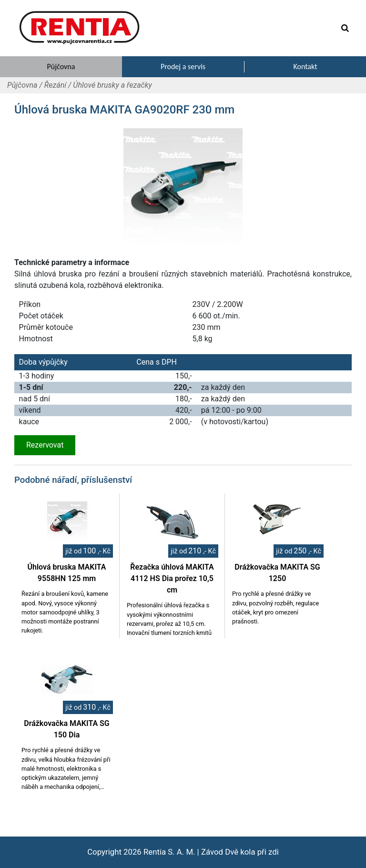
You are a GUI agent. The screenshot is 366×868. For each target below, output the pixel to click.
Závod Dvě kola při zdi (240, 852)
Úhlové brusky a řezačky (112, 85)
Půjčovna (22, 85)
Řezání (55, 85)
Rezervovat (45, 445)
